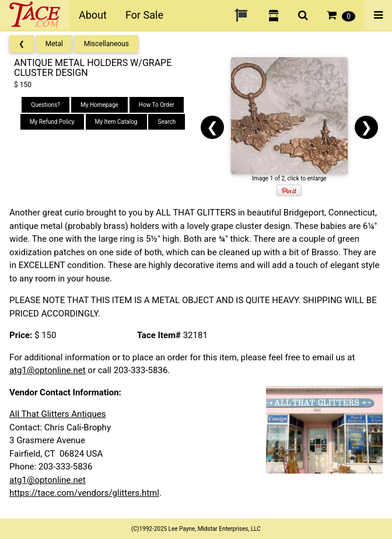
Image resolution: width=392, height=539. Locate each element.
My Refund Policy (52, 122)
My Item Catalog (116, 122)
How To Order (157, 105)
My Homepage (99, 105)
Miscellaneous (106, 44)
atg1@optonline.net (48, 370)
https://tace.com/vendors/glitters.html (84, 493)
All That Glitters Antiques (57, 414)
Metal (54, 44)
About (93, 15)
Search (167, 122)
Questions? (45, 105)
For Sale (144, 15)
